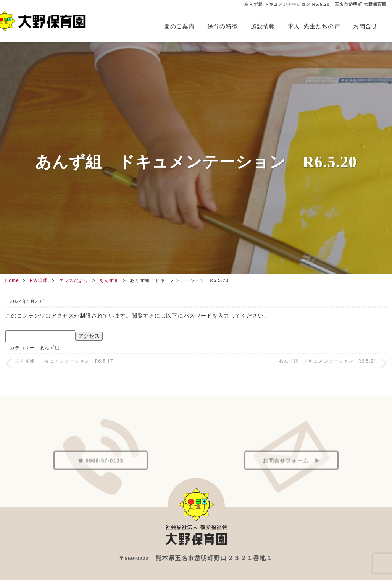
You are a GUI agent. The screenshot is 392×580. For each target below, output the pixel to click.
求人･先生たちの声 (314, 26)
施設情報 (263, 26)
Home (12, 280)
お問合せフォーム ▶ (291, 477)
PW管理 (39, 280)
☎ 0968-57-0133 (100, 477)
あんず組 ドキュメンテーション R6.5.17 (65, 361)
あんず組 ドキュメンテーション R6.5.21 (328, 361)
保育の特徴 (223, 26)
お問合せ (365, 26)
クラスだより (74, 280)
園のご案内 (179, 26)
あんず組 (109, 280)
